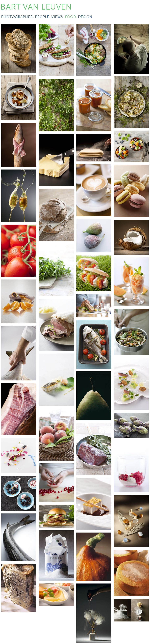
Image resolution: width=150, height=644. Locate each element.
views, (58, 17)
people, (43, 17)
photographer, (18, 17)
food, (72, 17)
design (85, 17)
